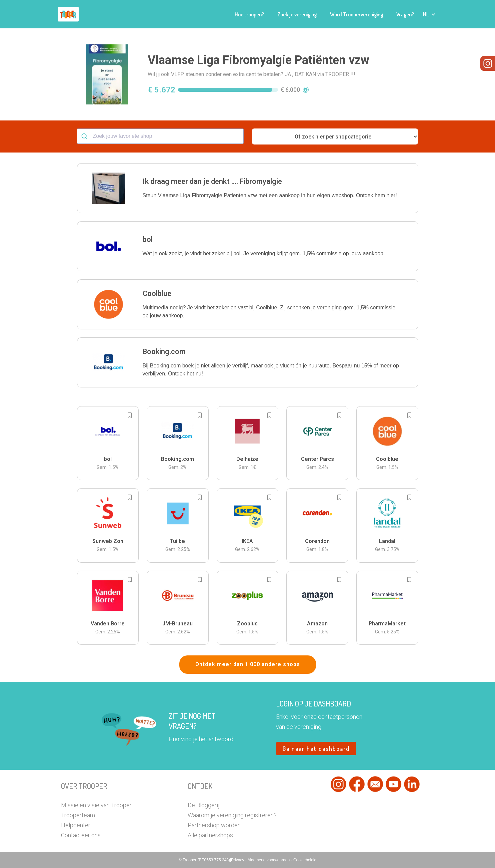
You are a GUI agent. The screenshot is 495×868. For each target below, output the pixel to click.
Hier (174, 739)
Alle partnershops (210, 835)
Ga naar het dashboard (316, 749)
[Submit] (85, 136)
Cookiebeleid (305, 860)
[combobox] (160, 136)
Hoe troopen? (249, 14)
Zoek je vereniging (297, 14)
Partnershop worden (214, 825)
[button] (429, 14)
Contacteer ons (81, 835)
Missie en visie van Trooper (96, 805)
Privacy (238, 860)
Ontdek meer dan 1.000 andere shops (248, 664)
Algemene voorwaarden (269, 860)
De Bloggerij (203, 805)
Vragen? (405, 14)
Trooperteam (78, 815)
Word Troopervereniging (356, 14)
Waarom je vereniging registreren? (232, 815)
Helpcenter (76, 825)
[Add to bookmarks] (130, 415)
